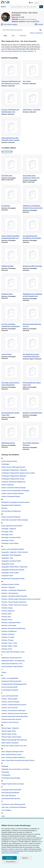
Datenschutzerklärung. (12, 853)
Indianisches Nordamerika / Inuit (12, 664)
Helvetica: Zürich (7, 649)
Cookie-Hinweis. (19, 849)
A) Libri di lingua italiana (9, 461)
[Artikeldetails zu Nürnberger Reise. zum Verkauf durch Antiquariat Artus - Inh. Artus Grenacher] (11, 284)
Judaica (4, 672)
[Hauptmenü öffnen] (4, 7)
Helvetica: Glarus (7, 620)
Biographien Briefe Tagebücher (11, 505)
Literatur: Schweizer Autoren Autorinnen (14, 713)
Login (36, 3)
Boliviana (4, 508)
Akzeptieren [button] (9, 858)
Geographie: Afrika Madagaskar (11, 555)
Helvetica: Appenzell (8, 611)
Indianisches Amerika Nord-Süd (11, 658)
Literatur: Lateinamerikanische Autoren (14, 705)
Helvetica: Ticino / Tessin (9, 643)
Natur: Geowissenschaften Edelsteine (13, 757)
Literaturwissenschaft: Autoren (11, 719)
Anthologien (5, 464)
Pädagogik (5, 766)
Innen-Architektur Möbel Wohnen (12, 666)
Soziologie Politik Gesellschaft (11, 790)
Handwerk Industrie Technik (10, 584)
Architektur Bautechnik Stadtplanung (13, 482)
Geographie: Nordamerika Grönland (13, 570)
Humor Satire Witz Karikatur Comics (13, 652)
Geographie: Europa (8, 564)
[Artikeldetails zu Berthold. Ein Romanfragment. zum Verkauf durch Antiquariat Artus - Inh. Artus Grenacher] (33, 403)
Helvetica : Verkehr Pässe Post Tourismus (15, 605)
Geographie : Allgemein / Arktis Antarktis (15, 552)
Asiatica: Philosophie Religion (11, 496)
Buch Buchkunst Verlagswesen (11, 511)
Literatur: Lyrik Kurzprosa (10, 708)
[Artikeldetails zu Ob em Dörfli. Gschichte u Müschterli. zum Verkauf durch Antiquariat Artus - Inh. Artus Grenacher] (33, 434)
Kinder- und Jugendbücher (10, 678)
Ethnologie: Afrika (7, 532)
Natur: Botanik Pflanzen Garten (11, 754)
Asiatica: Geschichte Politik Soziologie (14, 488)
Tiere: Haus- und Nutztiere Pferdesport (14, 807)
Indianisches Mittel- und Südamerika (13, 661)
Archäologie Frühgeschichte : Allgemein (14, 470)
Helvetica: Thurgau (7, 640)
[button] (41, 30)
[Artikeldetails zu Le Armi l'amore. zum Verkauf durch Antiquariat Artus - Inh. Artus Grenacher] (11, 344)
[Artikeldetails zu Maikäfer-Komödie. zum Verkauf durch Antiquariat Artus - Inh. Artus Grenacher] (11, 256)
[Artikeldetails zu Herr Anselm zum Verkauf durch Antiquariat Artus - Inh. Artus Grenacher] (33, 71)
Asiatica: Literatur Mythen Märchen (13, 493)
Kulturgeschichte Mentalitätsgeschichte (14, 684)
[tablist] (15, 36)
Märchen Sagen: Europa (9, 734)
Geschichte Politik (7, 576)
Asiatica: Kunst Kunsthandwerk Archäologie (15, 491)
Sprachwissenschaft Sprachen (11, 798)
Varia (3, 816)
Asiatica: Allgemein (8, 485)
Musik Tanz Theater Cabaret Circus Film (14, 746)
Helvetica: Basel (6, 614)
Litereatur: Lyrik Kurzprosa (10, 722)
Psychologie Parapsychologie (11, 778)
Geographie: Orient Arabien (10, 573)
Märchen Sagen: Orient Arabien (11, 737)
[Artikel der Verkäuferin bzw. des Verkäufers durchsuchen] (18, 30)
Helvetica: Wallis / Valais (9, 646)
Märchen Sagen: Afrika (9, 731)
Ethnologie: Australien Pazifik (11, 537)
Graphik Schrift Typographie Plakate (13, 578)
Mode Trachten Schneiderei (10, 743)
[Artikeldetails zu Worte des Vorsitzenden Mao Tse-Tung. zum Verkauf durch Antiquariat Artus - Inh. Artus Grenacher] (33, 315)
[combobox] (24, 7)
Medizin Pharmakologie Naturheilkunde (14, 740)
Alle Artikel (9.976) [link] (7, 152)
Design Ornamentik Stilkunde (11, 517)
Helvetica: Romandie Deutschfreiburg (13, 628)
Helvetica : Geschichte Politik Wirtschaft (14, 596)
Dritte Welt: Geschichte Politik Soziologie (15, 520)
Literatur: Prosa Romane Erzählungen (13, 710)
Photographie (6, 775)
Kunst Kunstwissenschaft (9, 687)
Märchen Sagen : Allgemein (10, 728)
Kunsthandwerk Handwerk (10, 690)
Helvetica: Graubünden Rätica (11, 622)
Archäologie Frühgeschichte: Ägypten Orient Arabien (18, 473)
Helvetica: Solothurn (8, 634)
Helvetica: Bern (6, 617)
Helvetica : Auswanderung (10, 593)
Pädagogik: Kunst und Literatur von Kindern (15, 769)
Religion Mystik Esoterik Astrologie (13, 784)
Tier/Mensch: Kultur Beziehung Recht (13, 804)
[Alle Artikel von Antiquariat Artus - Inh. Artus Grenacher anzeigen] (9, 24)
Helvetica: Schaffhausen (9, 631)
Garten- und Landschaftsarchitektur (13, 549)
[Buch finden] (41, 7)
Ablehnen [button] (25, 858)
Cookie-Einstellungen (33, 845)
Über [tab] (13, 36)
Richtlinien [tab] (23, 36)
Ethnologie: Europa (8, 540)
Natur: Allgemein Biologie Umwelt (12, 752)
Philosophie (5, 772)
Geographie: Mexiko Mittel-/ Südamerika (14, 567)
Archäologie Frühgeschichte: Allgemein (14, 476)
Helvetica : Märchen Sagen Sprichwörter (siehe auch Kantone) (21, 599)
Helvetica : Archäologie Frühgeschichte (14, 590)
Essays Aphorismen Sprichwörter (12, 526)
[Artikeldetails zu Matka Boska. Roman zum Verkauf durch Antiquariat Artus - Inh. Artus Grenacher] (11, 433)
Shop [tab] (5, 36)
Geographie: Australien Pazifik (11, 561)
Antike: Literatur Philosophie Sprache (13, 467)
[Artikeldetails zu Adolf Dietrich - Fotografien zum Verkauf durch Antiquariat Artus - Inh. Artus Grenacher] (33, 100)
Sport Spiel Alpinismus (9, 796)
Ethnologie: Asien (7, 534)
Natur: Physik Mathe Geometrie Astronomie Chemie (18, 760)
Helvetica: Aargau (7, 608)
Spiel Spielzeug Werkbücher (10, 793)
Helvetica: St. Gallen (8, 637)
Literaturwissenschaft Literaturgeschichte (15, 716)
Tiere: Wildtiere (6, 810)
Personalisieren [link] (11, 862)
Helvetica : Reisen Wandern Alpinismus (14, 602)
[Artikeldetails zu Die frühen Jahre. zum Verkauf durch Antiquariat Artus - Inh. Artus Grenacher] (11, 166)
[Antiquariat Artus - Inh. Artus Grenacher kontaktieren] (39, 24)
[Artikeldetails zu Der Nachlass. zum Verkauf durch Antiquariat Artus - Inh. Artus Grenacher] (11, 196)
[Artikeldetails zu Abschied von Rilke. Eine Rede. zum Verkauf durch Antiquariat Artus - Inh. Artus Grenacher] (33, 256)
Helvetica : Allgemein (8, 587)
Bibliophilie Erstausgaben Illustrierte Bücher (16, 502)
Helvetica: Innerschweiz (9, 625)
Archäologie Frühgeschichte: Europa (13, 479)
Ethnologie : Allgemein (9, 529)
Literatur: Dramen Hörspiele (10, 702)
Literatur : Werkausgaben (9, 699)
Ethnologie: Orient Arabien (10, 543)
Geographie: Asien (7, 558)
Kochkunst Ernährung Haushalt (11, 681)
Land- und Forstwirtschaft (10, 696)
